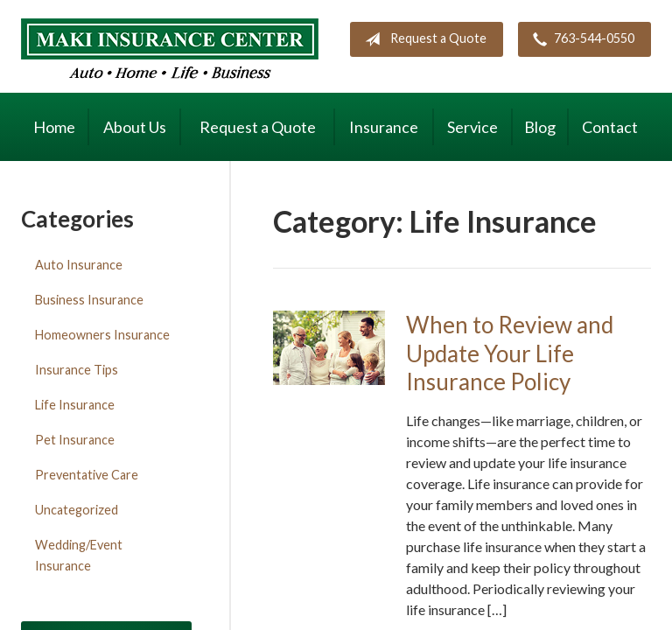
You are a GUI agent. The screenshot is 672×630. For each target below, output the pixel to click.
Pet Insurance (75, 440)
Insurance (384, 127)
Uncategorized (77, 510)
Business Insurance (89, 300)
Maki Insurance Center (170, 49)
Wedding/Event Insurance (79, 555)
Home (54, 127)
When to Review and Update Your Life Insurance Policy (510, 353)
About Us (135, 127)
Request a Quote (422, 39)
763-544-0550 (580, 39)
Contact (610, 127)
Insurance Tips (77, 370)
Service (472, 127)
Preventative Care (87, 475)
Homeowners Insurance (102, 335)
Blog (540, 127)
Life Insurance (75, 405)
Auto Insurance (79, 265)
